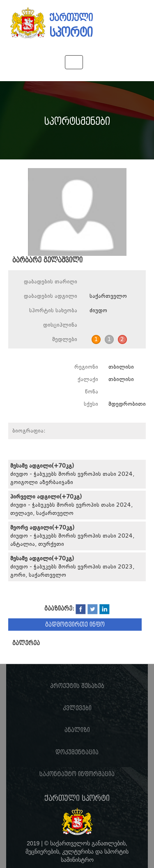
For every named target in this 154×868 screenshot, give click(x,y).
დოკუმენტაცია (77, 752)
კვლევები (77, 708)
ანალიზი (77, 730)
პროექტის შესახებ (77, 686)
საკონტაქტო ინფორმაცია (77, 774)
